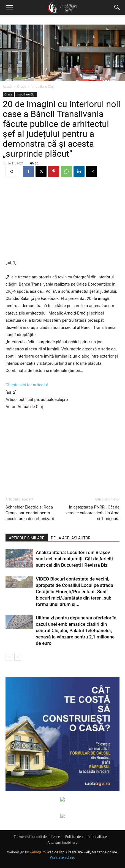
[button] (9, 7)
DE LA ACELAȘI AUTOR (71, 538)
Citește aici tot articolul (27, 385)
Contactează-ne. (62, 858)
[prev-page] (9, 657)
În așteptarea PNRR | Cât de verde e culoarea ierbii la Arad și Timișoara (93, 513)
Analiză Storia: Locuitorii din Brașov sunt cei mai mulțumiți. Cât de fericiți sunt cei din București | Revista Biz (74, 559)
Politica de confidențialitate (86, 837)
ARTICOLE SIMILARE (27, 538)
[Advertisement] (62, 219)
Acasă (7, 86)
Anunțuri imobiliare (62, 842)
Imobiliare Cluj (43, 86)
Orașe (22, 86)
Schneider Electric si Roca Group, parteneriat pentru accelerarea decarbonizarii (30, 513)
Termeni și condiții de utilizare (37, 837)
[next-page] (18, 657)
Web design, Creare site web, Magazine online (82, 852)
